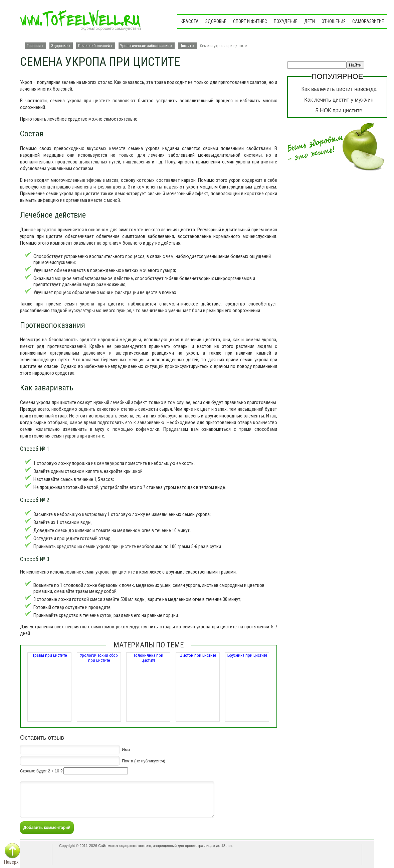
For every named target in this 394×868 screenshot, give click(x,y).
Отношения (334, 21)
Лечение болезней (94, 46)
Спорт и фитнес (250, 21)
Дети (310, 21)
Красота (190, 21)
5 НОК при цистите (339, 110)
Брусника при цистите (247, 655)
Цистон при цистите (198, 655)
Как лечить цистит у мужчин (339, 100)
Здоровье (216, 21)
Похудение (286, 21)
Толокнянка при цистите (148, 658)
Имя (126, 750)
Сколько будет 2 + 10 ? (41, 771)
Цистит (185, 46)
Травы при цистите (50, 655)
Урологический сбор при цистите (99, 658)
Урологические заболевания (145, 46)
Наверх (11, 862)
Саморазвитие (368, 21)
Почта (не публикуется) (143, 761)
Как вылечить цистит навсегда (339, 89)
